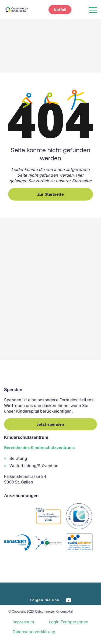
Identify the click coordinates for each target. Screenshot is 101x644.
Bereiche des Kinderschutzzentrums (39, 448)
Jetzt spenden (50, 424)
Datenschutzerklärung (34, 632)
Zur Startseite (50, 194)
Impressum (23, 622)
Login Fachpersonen (69, 622)
